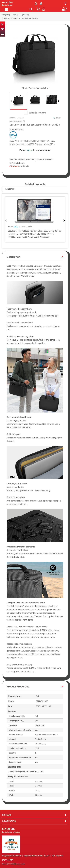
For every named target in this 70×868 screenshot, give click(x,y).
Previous (12, 101)
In (3, 34)
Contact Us (36, 3)
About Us (41, 3)
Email (3, 24)
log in (30, 150)
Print (58, 118)
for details (19, 166)
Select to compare (35, 113)
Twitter (3, 29)
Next (58, 101)
